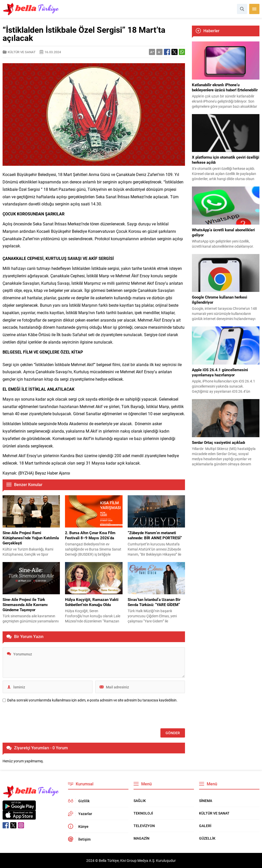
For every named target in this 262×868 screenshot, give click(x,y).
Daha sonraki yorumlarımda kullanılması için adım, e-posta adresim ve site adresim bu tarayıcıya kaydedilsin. (92, 700)
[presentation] (41, 716)
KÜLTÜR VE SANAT (22, 52)
